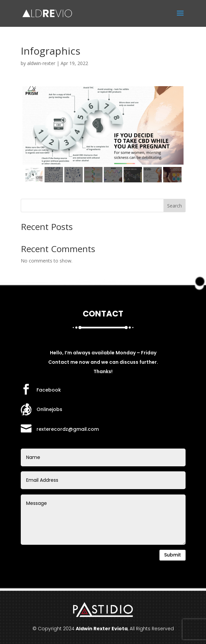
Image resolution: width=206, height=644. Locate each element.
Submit (173, 555)
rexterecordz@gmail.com (68, 429)
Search (175, 206)
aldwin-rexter (41, 63)
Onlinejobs (49, 409)
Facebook (49, 390)
